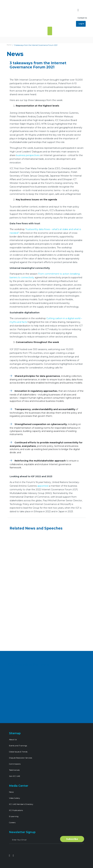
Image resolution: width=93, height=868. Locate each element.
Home (9, 45)
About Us (13, 740)
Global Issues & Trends (18, 752)
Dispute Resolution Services (21, 758)
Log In (81, 24)
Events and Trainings (18, 746)
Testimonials (14, 770)
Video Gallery (14, 798)
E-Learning (14, 816)
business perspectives (28, 155)
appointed (43, 486)
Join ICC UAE (15, 776)
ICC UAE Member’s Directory (21, 804)
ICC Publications (16, 810)
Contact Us (82, 18)
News (11, 792)
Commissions (15, 764)
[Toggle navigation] (50, 31)
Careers (12, 823)
